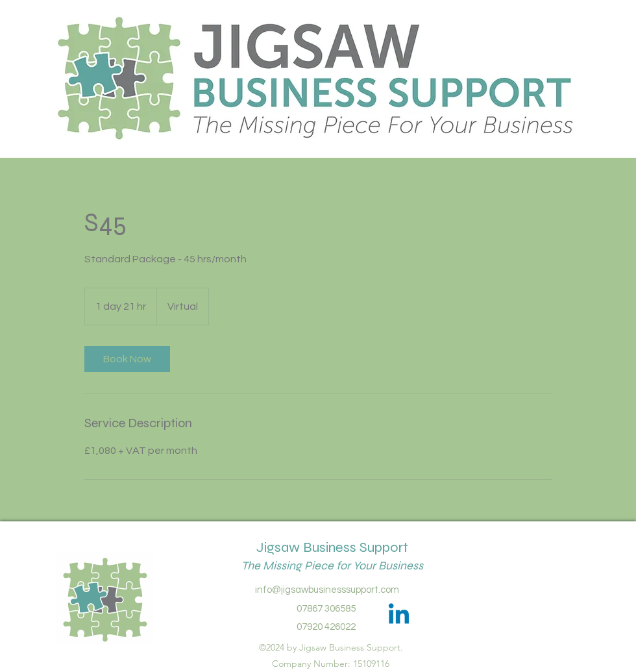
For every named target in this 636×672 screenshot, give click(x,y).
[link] (127, 359)
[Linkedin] (399, 616)
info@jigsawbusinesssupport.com (327, 590)
